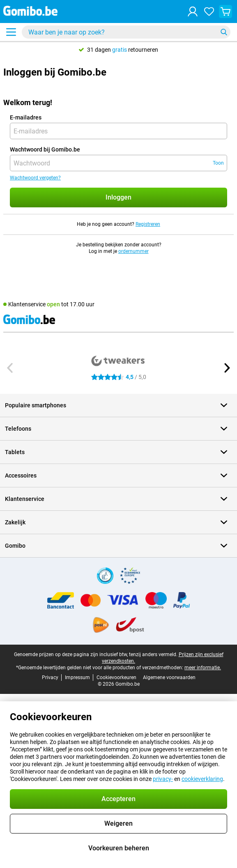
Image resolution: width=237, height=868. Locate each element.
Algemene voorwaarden (169, 677)
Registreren (148, 224)
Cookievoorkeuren (116, 677)
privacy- (163, 779)
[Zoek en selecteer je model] (126, 32)
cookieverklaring (202, 779)
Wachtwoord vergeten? (35, 178)
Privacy (50, 677)
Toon (218, 163)
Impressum (77, 677)
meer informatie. (203, 668)
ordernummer (133, 251)
